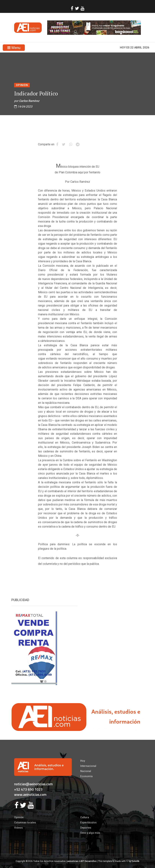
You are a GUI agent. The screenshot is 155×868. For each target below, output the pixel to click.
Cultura (85, 817)
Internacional (88, 766)
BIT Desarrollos (89, 861)
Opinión (22, 85)
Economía (86, 776)
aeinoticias (73, 861)
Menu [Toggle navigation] (14, 48)
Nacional (86, 771)
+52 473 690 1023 (28, 789)
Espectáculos (88, 822)
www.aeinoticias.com (30, 794)
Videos (18, 828)
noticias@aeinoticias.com (33, 784)
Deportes (86, 828)
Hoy (83, 761)
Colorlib (136, 861)
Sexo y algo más (90, 833)
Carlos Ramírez (29, 101)
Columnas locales (25, 822)
